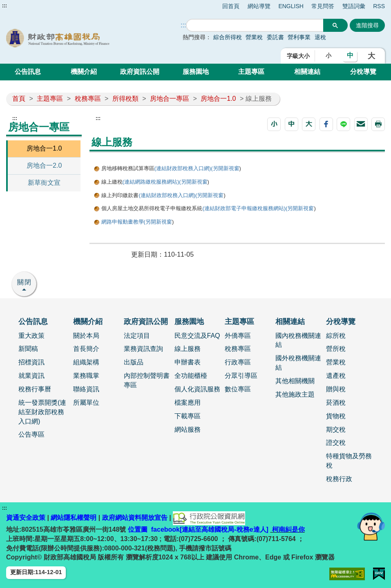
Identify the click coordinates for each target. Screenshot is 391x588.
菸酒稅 (336, 403)
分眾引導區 (241, 376)
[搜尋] (255, 26)
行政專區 (238, 362)
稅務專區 (88, 99)
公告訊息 (28, 72)
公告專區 (31, 434)
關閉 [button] (25, 282)
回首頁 (231, 6)
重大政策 (31, 336)
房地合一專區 (170, 99)
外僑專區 (238, 336)
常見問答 (323, 6)
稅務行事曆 (35, 389)
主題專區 (251, 72)
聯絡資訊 (86, 389)
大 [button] (371, 56)
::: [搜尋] (183, 25)
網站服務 (188, 429)
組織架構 (86, 362)
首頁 (19, 99)
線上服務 (188, 349)
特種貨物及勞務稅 (349, 461)
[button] (274, 124)
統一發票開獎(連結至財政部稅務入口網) (42, 412)
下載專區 (188, 416)
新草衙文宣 (44, 183)
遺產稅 (336, 376)
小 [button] (328, 55)
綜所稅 (336, 336)
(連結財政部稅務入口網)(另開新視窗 (197, 168)
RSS (379, 6)
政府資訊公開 (140, 72)
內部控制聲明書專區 (147, 380)
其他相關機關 (295, 381)
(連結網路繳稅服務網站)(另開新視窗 (165, 182)
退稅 (320, 37)
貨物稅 (336, 416)
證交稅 (336, 443)
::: (4, 6)
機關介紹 (84, 72)
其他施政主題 (295, 394)
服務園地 (196, 72)
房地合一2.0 (44, 165)
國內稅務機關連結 (298, 340)
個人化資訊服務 (197, 389)
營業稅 (254, 37)
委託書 (275, 37)
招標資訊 (31, 362)
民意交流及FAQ (197, 336)
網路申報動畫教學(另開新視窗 (137, 222)
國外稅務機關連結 (298, 363)
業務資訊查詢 (143, 349)
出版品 (134, 362)
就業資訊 (31, 376)
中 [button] (350, 55)
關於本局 (86, 336)
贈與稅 (336, 389)
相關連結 (307, 72)
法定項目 (137, 336)
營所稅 (336, 349)
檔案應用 (188, 403)
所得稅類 (125, 99)
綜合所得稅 (228, 37)
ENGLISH (291, 6)
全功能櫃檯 (191, 376)
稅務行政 (339, 479)
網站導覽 (259, 6)
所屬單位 (86, 403)
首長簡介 (86, 349)
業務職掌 (86, 376)
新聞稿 (28, 349)
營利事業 (299, 37)
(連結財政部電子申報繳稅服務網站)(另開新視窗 (258, 208)
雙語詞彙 (354, 6)
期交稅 (336, 429)
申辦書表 (188, 362)
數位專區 (238, 389)
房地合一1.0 (218, 99)
